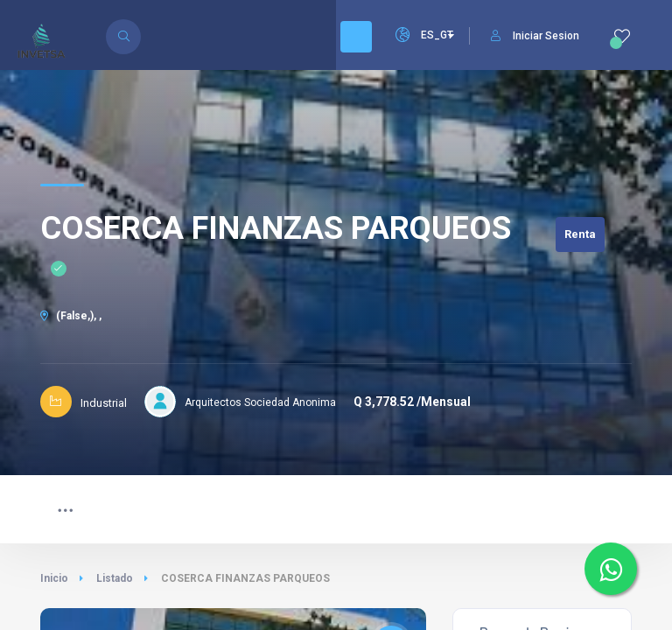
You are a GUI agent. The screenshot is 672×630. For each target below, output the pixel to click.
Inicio (54, 578)
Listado (115, 578)
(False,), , (71, 316)
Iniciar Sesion (535, 36)
